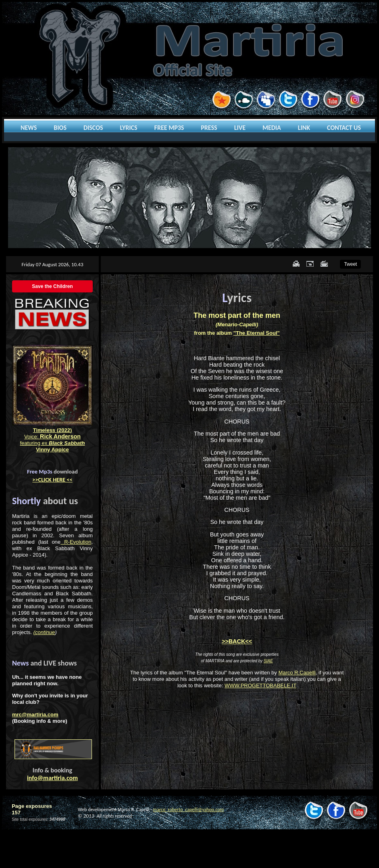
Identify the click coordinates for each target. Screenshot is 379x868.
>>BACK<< (237, 641)
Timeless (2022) (53, 430)
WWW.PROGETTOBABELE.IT (260, 685)
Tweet (350, 264)
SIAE (268, 661)
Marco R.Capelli (297, 673)
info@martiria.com (52, 778)
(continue (44, 632)
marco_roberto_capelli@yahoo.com (188, 810)
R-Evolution (76, 542)
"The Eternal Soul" (257, 333)
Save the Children (52, 286)
